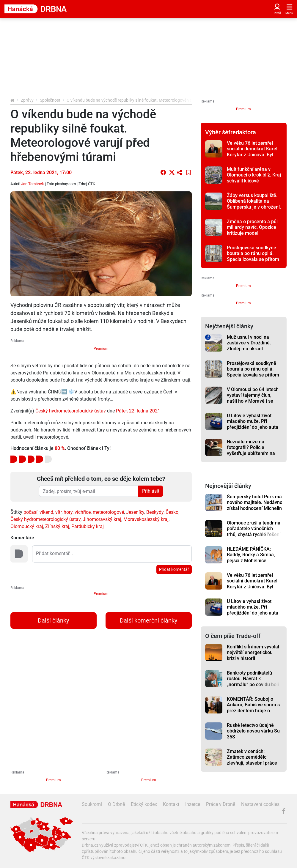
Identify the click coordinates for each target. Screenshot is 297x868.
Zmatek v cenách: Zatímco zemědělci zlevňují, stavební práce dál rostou (252, 760)
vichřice (83, 512)
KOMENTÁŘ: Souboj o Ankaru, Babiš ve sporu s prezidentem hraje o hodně (253, 708)
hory (68, 512)
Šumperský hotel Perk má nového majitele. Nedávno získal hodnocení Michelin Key (255, 505)
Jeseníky (135, 512)
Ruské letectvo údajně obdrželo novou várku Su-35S (254, 731)
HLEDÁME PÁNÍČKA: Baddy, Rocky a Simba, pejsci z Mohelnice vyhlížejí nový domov (251, 558)
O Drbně (116, 804)
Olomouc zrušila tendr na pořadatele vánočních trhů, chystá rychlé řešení (254, 529)
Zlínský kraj (57, 526)
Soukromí (92, 804)
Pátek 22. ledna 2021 (138, 411)
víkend (46, 512)
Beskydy (155, 512)
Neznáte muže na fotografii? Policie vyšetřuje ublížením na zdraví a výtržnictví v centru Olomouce (251, 453)
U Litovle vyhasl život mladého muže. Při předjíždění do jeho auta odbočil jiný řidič (253, 424)
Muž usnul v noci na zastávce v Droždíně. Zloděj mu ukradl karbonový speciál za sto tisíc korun (253, 349)
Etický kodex (144, 804)
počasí (30, 512)
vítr (58, 512)
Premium (101, 349)
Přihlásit (151, 491)
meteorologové (108, 512)
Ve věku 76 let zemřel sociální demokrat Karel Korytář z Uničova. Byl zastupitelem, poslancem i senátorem (254, 155)
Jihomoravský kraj (102, 519)
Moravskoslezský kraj (146, 519)
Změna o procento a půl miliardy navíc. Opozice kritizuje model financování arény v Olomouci (252, 233)
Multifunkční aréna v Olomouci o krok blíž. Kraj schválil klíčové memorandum (254, 178)
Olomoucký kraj (27, 526)
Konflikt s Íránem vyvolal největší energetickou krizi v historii (253, 653)
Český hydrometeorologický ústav (71, 411)
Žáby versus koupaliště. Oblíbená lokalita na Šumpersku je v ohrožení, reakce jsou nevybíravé (254, 204)
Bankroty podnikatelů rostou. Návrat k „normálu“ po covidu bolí (253, 679)
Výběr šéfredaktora (231, 132)
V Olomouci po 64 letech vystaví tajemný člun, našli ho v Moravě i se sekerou (253, 398)
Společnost (50, 100)
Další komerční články (148, 620)
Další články (53, 620)
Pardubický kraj (88, 526)
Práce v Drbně (221, 804)
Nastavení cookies (260, 804)
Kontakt (171, 804)
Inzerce (193, 804)
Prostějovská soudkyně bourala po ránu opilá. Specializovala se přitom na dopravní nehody (253, 256)
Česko (172, 512)
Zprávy (27, 100)
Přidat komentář (174, 569)
